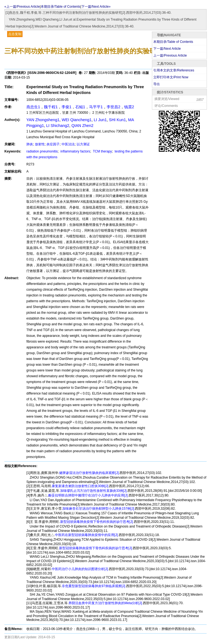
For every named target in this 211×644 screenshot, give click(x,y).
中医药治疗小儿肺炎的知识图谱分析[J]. (80, 569)
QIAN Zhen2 (82, 126)
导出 (157, 84)
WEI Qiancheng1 (77, 120)
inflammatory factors (75, 151)
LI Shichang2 (58, 126)
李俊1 (66, 107)
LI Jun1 (100, 120)
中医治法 (68, 144)
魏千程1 (51, 107)
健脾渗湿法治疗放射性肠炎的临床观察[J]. (89, 473)
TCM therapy (102, 151)
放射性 (40, 144)
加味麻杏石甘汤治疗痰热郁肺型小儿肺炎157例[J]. (99, 509)
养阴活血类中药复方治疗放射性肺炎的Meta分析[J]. (106, 603)
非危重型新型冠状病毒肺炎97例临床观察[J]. (94, 586)
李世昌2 (113, 107)
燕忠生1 (33, 107)
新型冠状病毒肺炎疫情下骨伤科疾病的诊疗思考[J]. (97, 522)
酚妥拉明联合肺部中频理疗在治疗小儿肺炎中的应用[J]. (88, 495)
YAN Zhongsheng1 (43, 120)
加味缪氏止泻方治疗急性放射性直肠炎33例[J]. (94, 491)
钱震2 (129, 107)
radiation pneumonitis (42, 151)
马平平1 (96, 107)
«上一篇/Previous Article (22, 7)
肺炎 (30, 144)
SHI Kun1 (118, 120)
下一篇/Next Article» (96, 7)
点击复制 (15, 34)
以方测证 (83, 144)
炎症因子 (53, 144)
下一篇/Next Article (167, 49)
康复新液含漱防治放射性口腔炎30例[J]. (80, 486)
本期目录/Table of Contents (61, 7)
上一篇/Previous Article (170, 55)
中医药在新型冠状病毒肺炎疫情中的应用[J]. (87, 535)
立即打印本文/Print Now (171, 77)
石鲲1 (80, 107)
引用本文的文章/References (174, 70)
